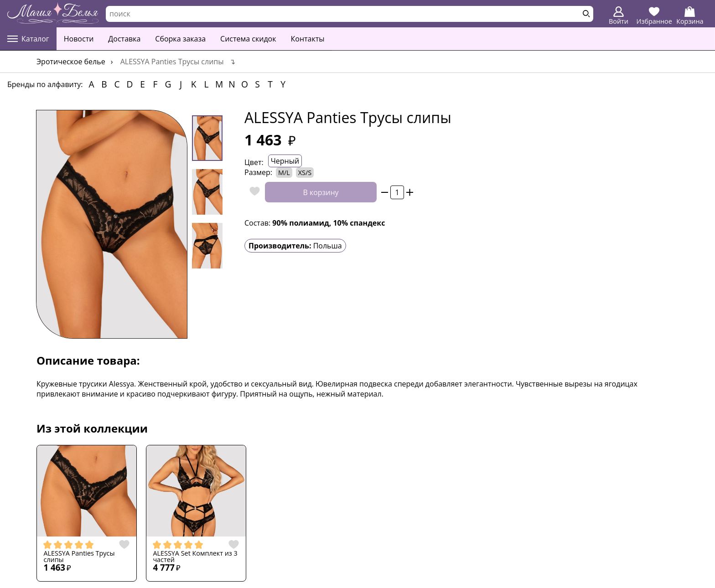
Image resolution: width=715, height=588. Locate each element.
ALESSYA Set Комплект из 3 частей (195, 557)
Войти (619, 16)
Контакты (308, 39)
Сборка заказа (180, 39)
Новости (79, 39)
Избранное (654, 16)
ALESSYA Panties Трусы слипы (79, 557)
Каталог (28, 39)
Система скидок (248, 39)
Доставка (124, 39)
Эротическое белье (71, 62)
